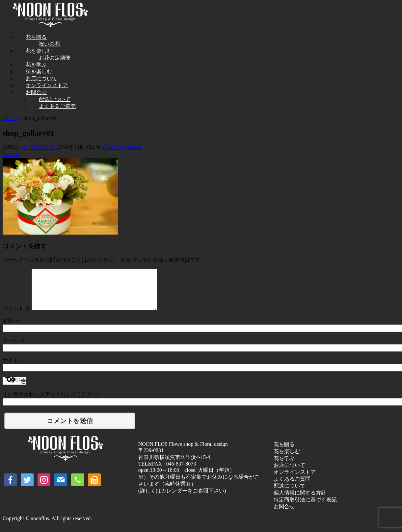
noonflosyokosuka (122, 147)
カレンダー (174, 499)
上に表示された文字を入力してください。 (53, 402)
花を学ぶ (284, 466)
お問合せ (284, 514)
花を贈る (284, 452)
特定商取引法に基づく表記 (305, 507)
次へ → (11, 154)
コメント (16, 316)
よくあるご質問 (57, 106)
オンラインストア (295, 480)
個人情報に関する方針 (300, 501)
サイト (11, 368)
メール (14, 348)
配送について (289, 494)
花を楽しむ (287, 459)
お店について (289, 473)
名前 (11, 329)
